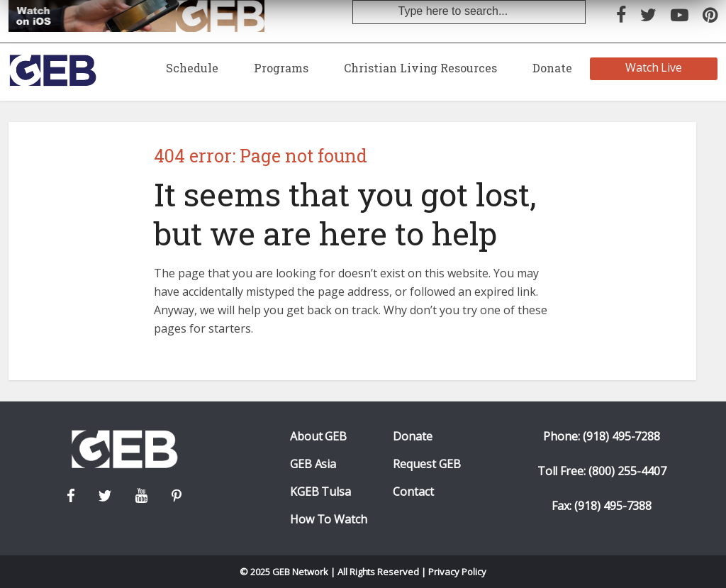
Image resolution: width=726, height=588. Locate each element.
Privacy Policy (457, 572)
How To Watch (329, 520)
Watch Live (654, 67)
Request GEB (427, 464)
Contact (413, 492)
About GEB (319, 437)
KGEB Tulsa (321, 492)
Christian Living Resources (420, 68)
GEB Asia (313, 464)
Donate (552, 68)
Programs (281, 68)
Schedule (192, 68)
